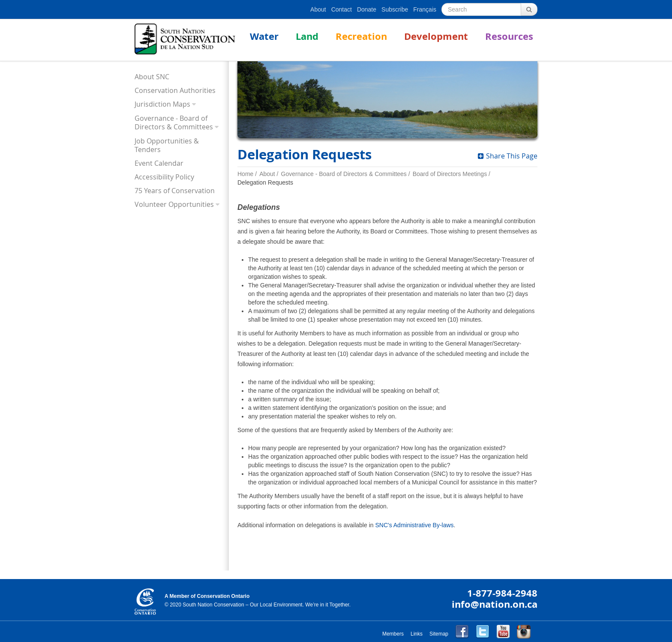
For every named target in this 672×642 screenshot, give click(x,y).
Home (245, 174)
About (318, 9)
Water (264, 36)
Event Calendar (159, 163)
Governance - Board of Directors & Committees (174, 123)
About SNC (152, 77)
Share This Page (508, 156)
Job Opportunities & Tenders (167, 145)
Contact (342, 9)
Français (425, 9)
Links (417, 634)
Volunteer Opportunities (174, 205)
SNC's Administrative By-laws (414, 525)
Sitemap (439, 634)
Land (307, 36)
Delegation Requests (265, 182)
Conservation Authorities (175, 90)
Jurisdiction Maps (162, 104)
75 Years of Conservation (175, 191)
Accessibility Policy (164, 177)
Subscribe (395, 9)
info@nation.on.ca (495, 604)
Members (393, 634)
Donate (367, 9)
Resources (509, 36)
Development (436, 36)
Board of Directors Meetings (450, 174)
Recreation (361, 36)
